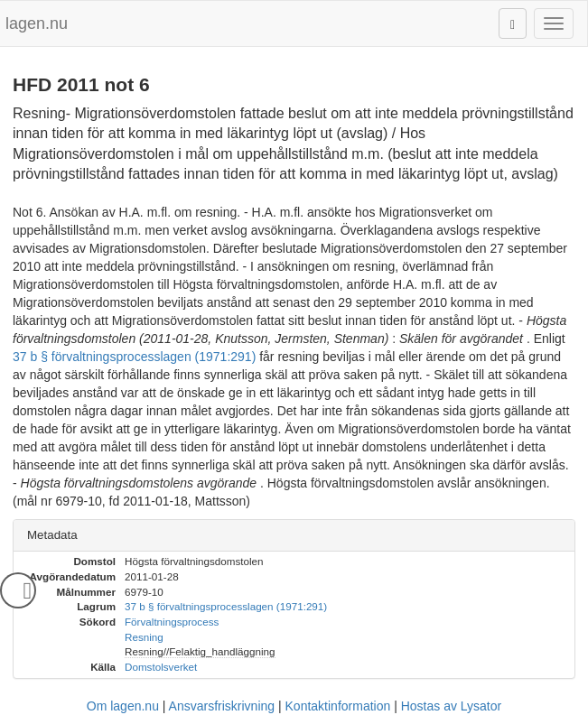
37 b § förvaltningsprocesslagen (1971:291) (134, 357)
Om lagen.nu (123, 706)
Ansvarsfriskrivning (222, 706)
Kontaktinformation (338, 706)
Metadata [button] (52, 535)
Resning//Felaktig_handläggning (200, 651)
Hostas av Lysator (452, 706)
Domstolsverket (161, 667)
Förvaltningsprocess (172, 622)
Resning (144, 637)
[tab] (294, 536)
